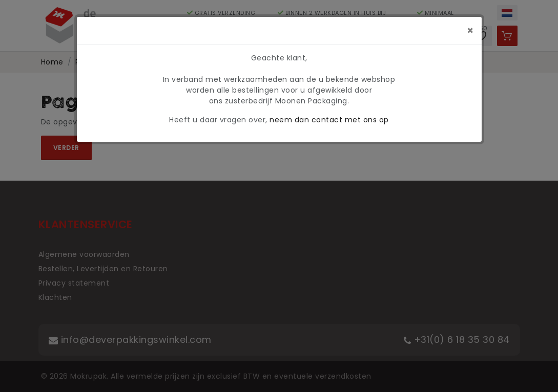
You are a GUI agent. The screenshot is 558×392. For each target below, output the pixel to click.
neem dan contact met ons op (329, 120)
